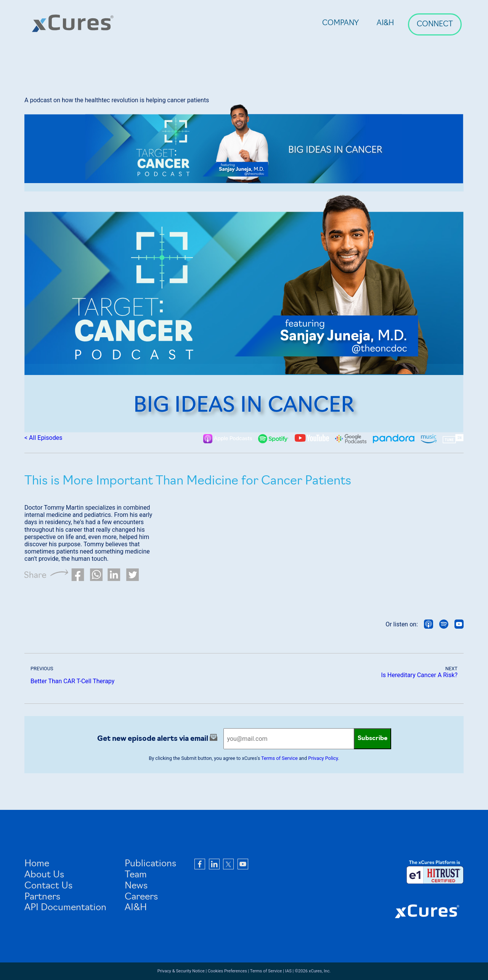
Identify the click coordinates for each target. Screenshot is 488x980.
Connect (435, 25)
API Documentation (65, 908)
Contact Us (48, 886)
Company (340, 23)
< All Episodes (43, 438)
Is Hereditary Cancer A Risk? (419, 675)
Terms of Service (279, 758)
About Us (44, 875)
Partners (42, 897)
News (136, 886)
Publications (150, 864)
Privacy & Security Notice (181, 971)
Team (136, 875)
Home (37, 864)
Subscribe (372, 739)
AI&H (385, 23)
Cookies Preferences (227, 971)
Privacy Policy (323, 758)
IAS (288, 971)
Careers (141, 897)
